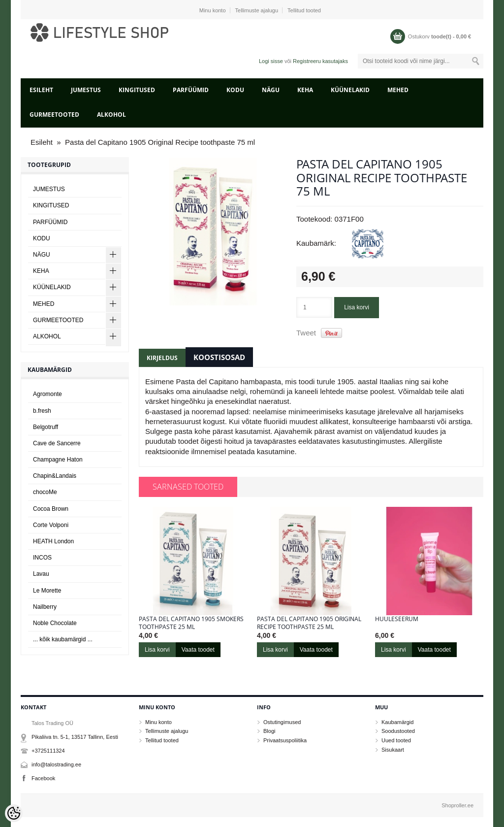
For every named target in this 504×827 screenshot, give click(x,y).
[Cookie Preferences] (14, 813)
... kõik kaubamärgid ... (63, 639)
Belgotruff (46, 427)
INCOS (42, 558)
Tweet (306, 333)
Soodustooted (398, 731)
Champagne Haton (58, 460)
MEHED (398, 90)
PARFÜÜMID (191, 90)
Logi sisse (271, 61)
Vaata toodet (198, 650)
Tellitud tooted (304, 10)
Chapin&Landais (55, 476)
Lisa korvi (357, 307)
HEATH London (53, 541)
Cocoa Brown (51, 509)
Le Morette (47, 591)
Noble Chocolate (55, 623)
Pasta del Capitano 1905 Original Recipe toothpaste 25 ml (309, 623)
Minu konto (213, 10)
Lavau (41, 574)
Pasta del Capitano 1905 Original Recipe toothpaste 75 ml (160, 142)
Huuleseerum (397, 619)
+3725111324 (48, 751)
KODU (235, 90)
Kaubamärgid (397, 722)
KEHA (305, 90)
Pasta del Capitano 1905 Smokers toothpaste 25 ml (191, 623)
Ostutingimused (282, 722)
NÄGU (271, 90)
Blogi (269, 731)
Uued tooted (396, 740)
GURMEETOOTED (54, 115)
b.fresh (42, 411)
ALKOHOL (111, 115)
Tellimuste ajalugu (257, 10)
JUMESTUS (86, 90)
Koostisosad (219, 357)
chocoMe (45, 492)
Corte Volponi (51, 525)
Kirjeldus (162, 358)
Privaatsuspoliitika (285, 740)
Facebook (43, 778)
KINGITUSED (137, 90)
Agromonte (47, 394)
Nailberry (45, 607)
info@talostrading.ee (56, 764)
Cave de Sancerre (57, 443)
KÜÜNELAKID (350, 90)
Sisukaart (393, 750)
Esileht (41, 90)
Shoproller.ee (457, 805)
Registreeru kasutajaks (320, 61)
